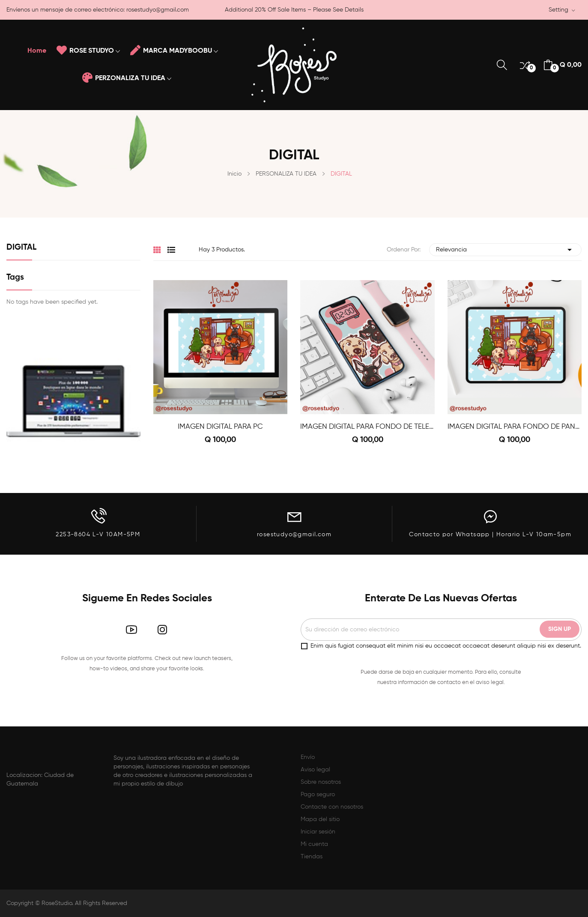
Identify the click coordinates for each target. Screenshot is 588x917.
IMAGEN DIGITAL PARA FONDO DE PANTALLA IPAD (515, 427)
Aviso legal (315, 770)
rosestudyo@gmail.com (158, 10)
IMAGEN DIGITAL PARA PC (220, 427)
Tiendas (312, 857)
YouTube (131, 630)
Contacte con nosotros (332, 807)
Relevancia (505, 250)
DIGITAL (21, 247)
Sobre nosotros (321, 782)
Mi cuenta (314, 844)
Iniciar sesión (318, 832)
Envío (308, 757)
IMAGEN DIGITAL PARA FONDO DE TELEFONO (367, 427)
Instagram (162, 630)
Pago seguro (318, 795)
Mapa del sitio (320, 819)
